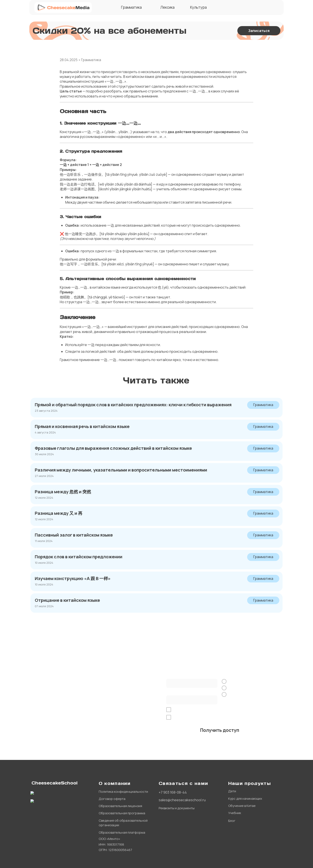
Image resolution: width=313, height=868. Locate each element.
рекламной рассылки (253, 717)
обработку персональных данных (216, 710)
